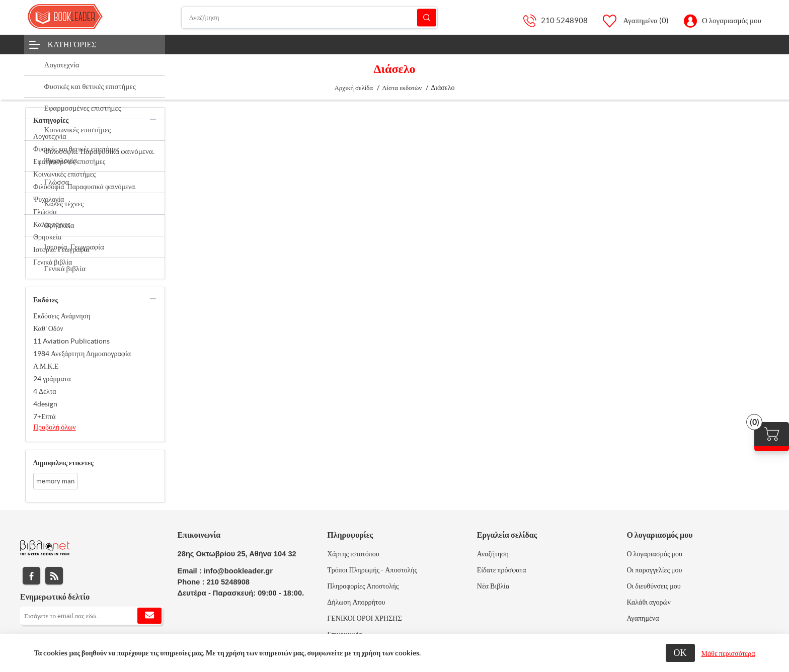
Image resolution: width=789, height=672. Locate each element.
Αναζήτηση (427, 17)
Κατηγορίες (72, 44)
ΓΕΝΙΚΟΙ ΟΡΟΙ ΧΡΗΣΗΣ (364, 618)
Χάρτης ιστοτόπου (353, 554)
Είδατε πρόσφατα (502, 570)
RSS (54, 576)
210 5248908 (564, 20)
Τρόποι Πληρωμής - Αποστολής (372, 570)
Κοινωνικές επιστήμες (64, 174)
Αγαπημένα (643, 618)
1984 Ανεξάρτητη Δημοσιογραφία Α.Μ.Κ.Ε (82, 360)
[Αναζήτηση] (309, 18)
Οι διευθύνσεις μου (653, 586)
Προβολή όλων (55, 427)
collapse (153, 119)
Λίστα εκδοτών (402, 88)
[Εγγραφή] (91, 616)
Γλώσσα (45, 212)
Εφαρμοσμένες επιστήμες (69, 161)
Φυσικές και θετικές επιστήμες (76, 149)
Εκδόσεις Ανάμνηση (62, 316)
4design (45, 404)
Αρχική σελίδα (353, 88)
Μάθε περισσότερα (728, 653)
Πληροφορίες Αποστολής (363, 586)
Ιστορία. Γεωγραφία (61, 249)
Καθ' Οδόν (48, 328)
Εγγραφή (149, 616)
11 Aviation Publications (71, 341)
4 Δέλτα (45, 391)
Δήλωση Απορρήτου (356, 602)
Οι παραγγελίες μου (654, 570)
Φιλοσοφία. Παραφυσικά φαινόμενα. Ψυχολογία (85, 193)
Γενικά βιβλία (53, 262)
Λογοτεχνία (50, 136)
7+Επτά (45, 416)
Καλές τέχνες (52, 224)
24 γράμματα (52, 379)
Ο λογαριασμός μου (732, 20)
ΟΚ (680, 653)
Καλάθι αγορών (649, 602)
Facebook (31, 576)
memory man (55, 481)
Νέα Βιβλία (493, 586)
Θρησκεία (47, 237)
